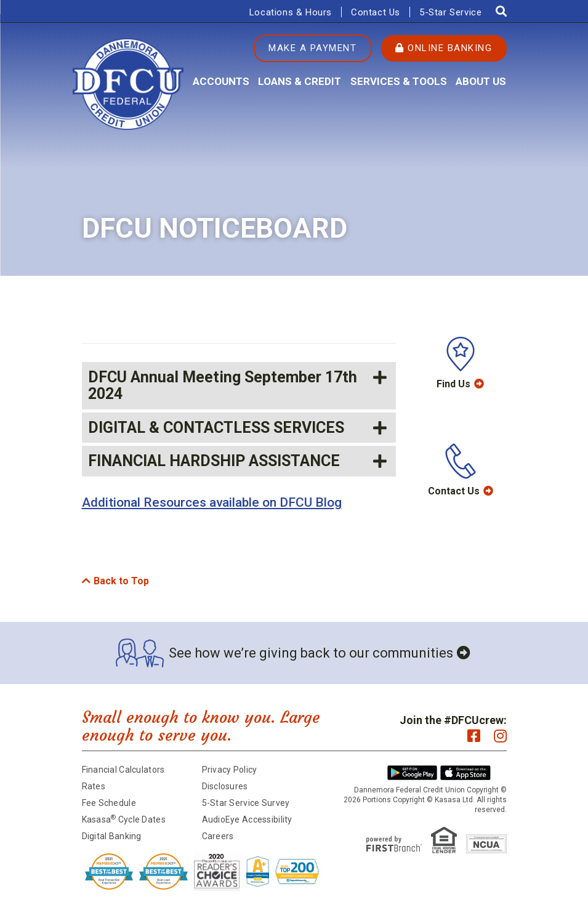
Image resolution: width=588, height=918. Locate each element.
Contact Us (376, 12)
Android (413, 773)
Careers (218, 836)
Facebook (474, 736)
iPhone (465, 773)
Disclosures (225, 786)
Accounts (221, 81)
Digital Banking (112, 836)
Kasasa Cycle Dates (124, 819)
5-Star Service (450, 12)
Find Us (453, 384)
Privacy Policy (230, 770)
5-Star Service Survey (246, 803)
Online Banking (444, 48)
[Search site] (501, 11)
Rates (94, 786)
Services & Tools (399, 81)
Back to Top (121, 581)
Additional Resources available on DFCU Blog (212, 502)
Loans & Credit (300, 81)
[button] (239, 428)
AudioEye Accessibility (247, 819)
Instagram (500, 736)
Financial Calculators (123, 770)
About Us (481, 81)
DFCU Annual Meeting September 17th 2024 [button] (223, 386)
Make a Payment (312, 48)
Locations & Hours (291, 12)
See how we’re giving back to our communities (311, 653)
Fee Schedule (109, 803)
